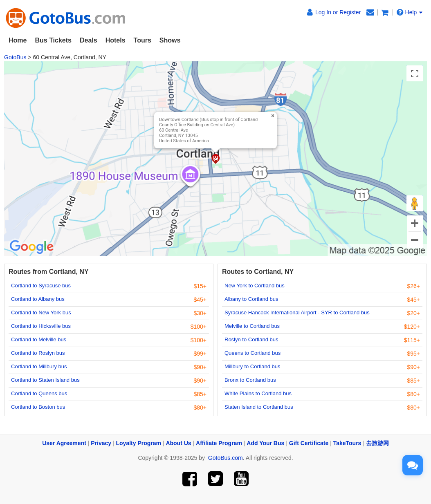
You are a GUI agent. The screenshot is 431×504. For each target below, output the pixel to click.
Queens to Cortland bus (253, 353)
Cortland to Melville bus (39, 339)
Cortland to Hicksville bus (41, 326)
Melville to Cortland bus (252, 326)
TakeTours (347, 443)
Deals (89, 40)
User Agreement (64, 443)
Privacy (101, 443)
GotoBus (15, 57)
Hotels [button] (116, 40)
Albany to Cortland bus (251, 299)
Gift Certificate (309, 443)
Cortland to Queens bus (39, 393)
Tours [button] (143, 40)
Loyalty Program (139, 443)
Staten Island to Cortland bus (259, 407)
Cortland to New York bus (41, 312)
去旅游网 (377, 443)
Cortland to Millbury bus (39, 366)
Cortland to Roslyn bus (38, 353)
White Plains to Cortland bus (258, 393)
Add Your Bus (265, 443)
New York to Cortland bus (255, 286)
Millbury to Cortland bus (253, 366)
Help (410, 12)
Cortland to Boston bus (38, 407)
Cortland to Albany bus (38, 299)
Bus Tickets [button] (53, 40)
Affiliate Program (219, 443)
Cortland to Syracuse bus (41, 286)
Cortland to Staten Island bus (45, 380)
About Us (178, 443)
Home (18, 40)
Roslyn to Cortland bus (251, 339)
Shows (170, 40)
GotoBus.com (226, 458)
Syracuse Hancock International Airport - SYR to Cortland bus (297, 312)
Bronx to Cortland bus (250, 380)
